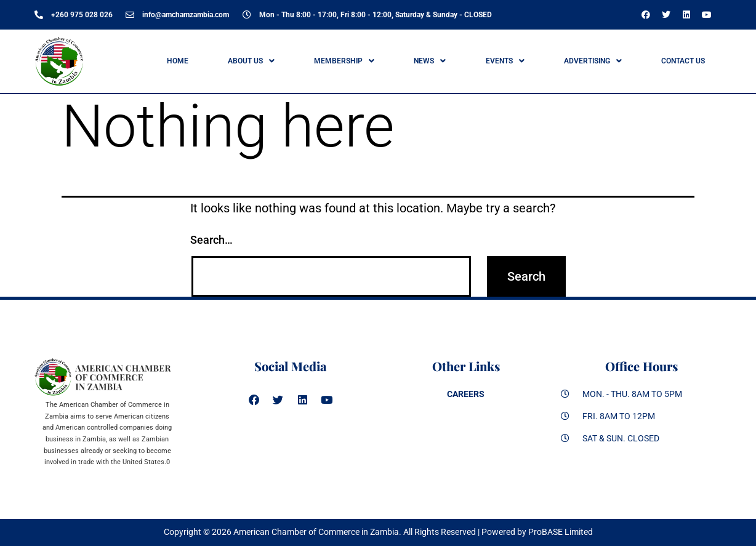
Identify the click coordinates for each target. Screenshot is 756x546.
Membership (344, 61)
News (430, 61)
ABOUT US (251, 61)
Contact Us (683, 61)
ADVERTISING (593, 61)
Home (178, 61)
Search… (211, 240)
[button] (251, 61)
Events (505, 61)
